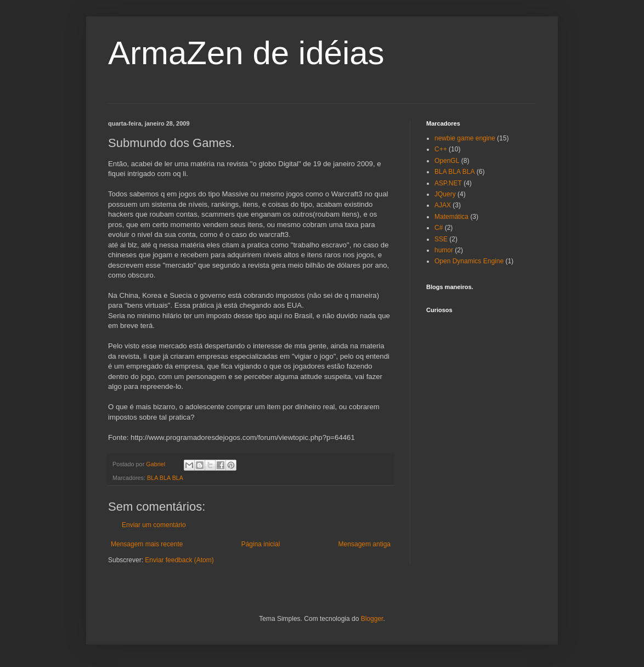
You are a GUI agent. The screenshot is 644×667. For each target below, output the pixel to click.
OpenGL (447, 161)
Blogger (372, 619)
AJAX (443, 205)
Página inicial (261, 544)
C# (439, 228)
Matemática (451, 217)
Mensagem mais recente (147, 544)
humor (444, 250)
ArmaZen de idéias (246, 53)
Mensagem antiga (365, 544)
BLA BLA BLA (165, 478)
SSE (441, 239)
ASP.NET (448, 183)
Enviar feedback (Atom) (179, 560)
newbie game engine (465, 138)
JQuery (445, 194)
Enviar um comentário (154, 525)
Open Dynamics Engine (469, 261)
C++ (441, 149)
